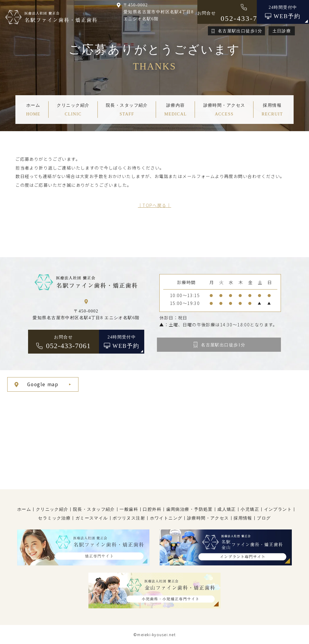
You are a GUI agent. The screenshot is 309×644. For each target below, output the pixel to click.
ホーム (24, 509)
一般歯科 (129, 509)
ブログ (264, 518)
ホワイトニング (166, 518)
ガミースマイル (92, 518)
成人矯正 (227, 509)
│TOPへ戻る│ (154, 205)
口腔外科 (152, 509)
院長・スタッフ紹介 (94, 509)
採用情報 (243, 518)
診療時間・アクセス (208, 518)
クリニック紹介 (52, 509)
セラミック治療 (54, 518)
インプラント (278, 509)
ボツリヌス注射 (129, 518)
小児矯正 (250, 509)
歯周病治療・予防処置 (190, 509)
